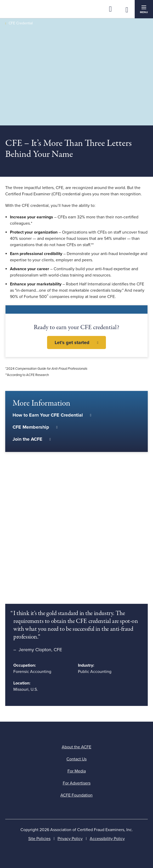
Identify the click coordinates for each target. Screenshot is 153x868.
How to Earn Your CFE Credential (48, 415)
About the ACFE (76, 747)
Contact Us (76, 759)
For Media (77, 771)
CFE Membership (31, 427)
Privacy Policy (70, 839)
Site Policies (39, 839)
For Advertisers (77, 783)
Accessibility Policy (107, 839)
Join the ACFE (27, 439)
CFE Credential (21, 23)
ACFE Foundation (76, 795)
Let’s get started (72, 342)
